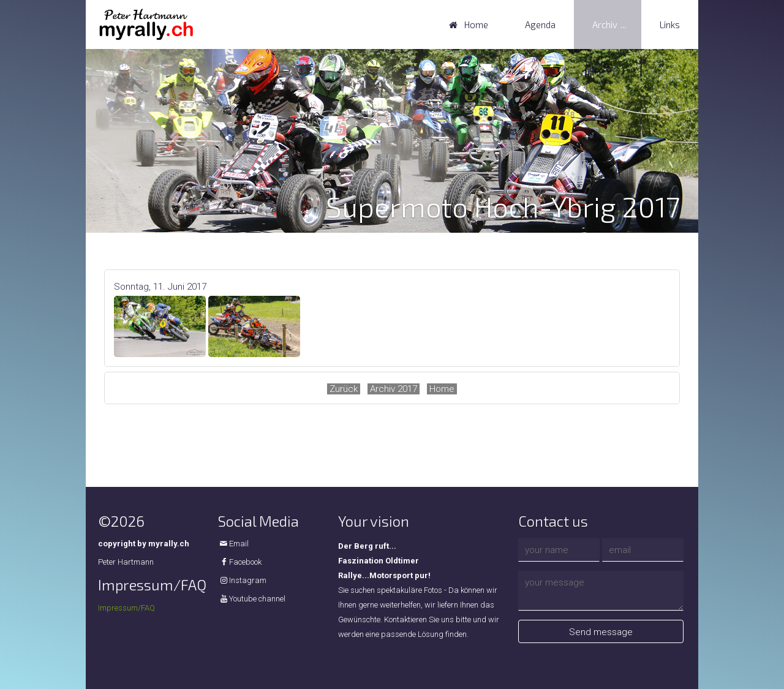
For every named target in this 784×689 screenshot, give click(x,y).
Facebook (245, 562)
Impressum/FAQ (126, 608)
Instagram (248, 580)
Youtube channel (257, 599)
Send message (601, 632)
